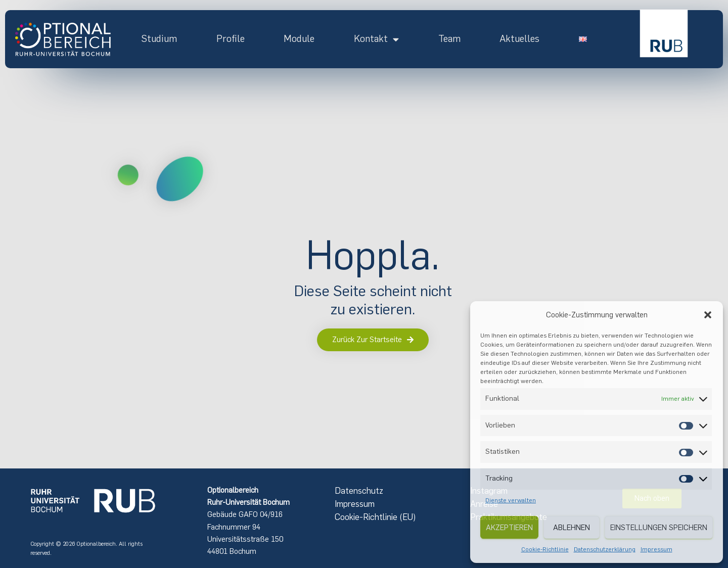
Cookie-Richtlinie (545, 549)
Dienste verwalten (511, 500)
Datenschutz (359, 491)
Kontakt (376, 39)
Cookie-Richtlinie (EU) (375, 517)
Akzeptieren (509, 528)
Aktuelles (519, 39)
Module (299, 39)
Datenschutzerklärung (605, 549)
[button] (708, 315)
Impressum (656, 549)
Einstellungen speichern (659, 528)
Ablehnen (572, 528)
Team (449, 39)
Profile (231, 39)
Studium (159, 39)
